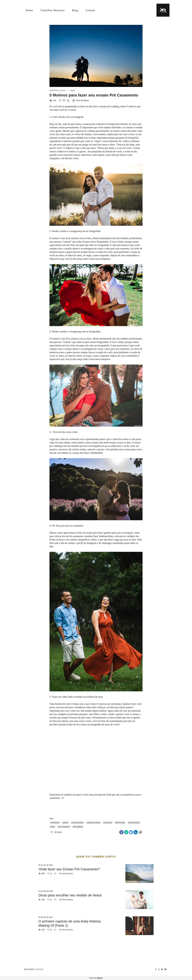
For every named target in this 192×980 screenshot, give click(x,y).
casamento (55, 823)
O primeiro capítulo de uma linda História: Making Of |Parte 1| (70, 923)
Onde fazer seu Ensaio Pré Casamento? (69, 869)
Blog (75, 10)
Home (29, 10)
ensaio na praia (77, 823)
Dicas (73, 90)
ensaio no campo (93, 823)
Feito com (96, 978)
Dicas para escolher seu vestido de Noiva (70, 895)
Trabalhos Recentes (53, 10)
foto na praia (120, 823)
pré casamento (64, 827)
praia (53, 827)
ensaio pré (108, 823)
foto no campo (134, 823)
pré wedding (78, 827)
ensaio (65, 823)
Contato (90, 10)
